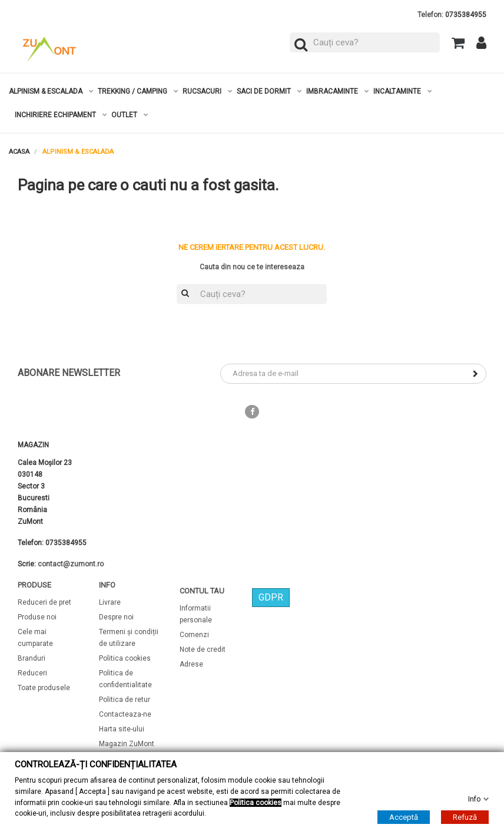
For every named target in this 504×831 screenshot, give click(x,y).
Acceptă (404, 817)
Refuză (465, 817)
